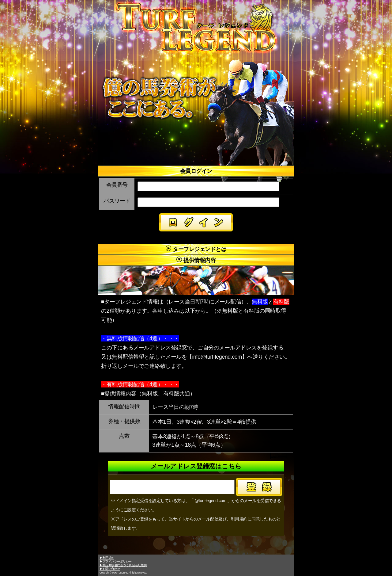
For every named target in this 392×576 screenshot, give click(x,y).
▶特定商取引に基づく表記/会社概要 (123, 565)
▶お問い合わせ (110, 569)
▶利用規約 (107, 558)
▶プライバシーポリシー (116, 561)
